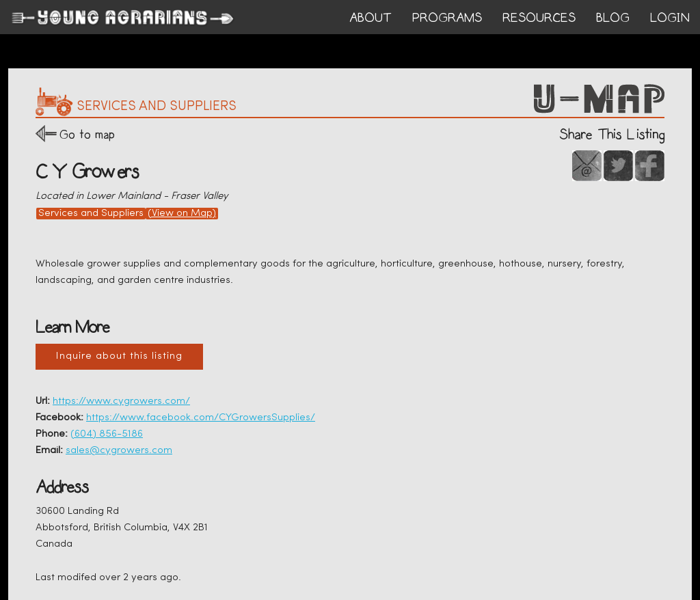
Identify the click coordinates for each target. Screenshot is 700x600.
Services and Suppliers (91, 214)
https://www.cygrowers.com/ (121, 401)
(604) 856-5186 (107, 434)
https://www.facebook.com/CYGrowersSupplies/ (201, 418)
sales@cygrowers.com (119, 451)
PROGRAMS (447, 18)
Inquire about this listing (119, 356)
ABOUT (371, 18)
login (670, 18)
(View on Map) (182, 214)
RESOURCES (539, 18)
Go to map (87, 134)
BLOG (613, 18)
